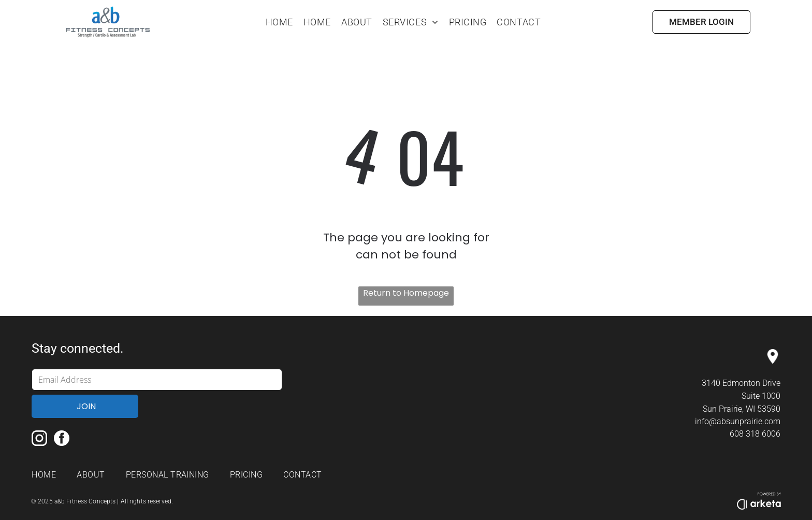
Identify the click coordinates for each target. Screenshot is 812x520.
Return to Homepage (406, 293)
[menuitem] (279, 22)
